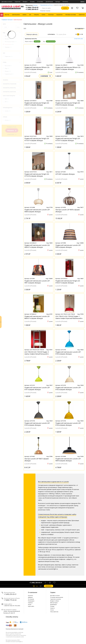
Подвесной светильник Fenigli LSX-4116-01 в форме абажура (37, 139)
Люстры (8, 39)
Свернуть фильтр (32, 34)
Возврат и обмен (55, 601)
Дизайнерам (49, 2)
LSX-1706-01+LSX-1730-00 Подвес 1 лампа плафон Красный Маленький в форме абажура (69, 317)
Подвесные (9, 56)
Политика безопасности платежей (14, 629)
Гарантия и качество (56, 599)
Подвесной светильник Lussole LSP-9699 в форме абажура (68, 460)
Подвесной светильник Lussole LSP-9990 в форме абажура (68, 246)
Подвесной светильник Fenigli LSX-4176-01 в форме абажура (68, 139)
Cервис (53, 592)
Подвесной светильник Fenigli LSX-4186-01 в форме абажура (37, 104)
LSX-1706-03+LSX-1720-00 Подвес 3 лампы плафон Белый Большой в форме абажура (37, 353)
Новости (52, 608)
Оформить (49, 586)
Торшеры (8, 47)
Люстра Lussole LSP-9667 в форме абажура (37, 460)
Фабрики (30, 597)
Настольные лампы (11, 42)
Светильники (51, 41)
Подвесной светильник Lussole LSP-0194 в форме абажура (68, 424)
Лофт (7, 68)
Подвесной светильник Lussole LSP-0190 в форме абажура (68, 353)
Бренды (58, 2)
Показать (12, 131)
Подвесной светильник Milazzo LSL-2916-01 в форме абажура (37, 68)
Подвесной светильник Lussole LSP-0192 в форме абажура (68, 388)
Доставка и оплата (7, 2)
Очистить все (79, 39)
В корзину (46, 76)
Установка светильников (57, 597)
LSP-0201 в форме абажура (65, 174)
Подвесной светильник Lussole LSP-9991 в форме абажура (37, 282)
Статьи (52, 610)
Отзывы (32, 2)
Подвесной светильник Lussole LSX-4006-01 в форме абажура (37, 246)
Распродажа (31, 601)
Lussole (8, 111)
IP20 (7, 99)
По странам (31, 599)
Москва (35, 5)
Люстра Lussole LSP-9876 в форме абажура (68, 211)
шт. (36, 586)
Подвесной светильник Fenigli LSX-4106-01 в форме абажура (68, 282)
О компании (33, 592)
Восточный (8, 66)
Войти (82, 2)
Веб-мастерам (54, 603)
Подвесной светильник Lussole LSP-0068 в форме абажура (37, 211)
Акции (30, 604)
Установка (40, 2)
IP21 (7, 102)
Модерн (8, 71)
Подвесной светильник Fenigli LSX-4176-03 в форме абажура (37, 175)
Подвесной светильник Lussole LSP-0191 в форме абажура (37, 388)
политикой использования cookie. (15, 637)
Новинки (30, 603)
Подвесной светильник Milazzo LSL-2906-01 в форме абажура (68, 68)
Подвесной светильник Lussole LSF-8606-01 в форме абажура (37, 317)
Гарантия (18, 2)
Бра (7, 36)
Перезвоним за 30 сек (47, 5)
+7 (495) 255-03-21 (32, 9)
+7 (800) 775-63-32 (32, 7)
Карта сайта (31, 606)
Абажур (37, 41)
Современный (9, 74)
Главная (4, 20)
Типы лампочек (54, 612)
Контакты (65, 2)
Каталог (2, 15)
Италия (8, 120)
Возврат (25, 2)
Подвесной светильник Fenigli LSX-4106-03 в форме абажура (68, 104)
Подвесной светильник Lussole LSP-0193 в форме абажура (37, 424)
